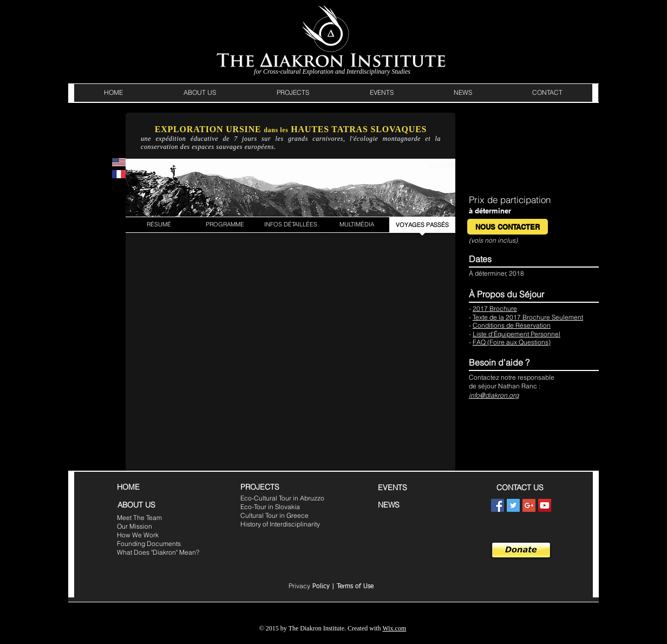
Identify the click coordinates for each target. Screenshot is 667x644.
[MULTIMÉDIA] (357, 225)
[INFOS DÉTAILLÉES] (291, 225)
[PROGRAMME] (225, 225)
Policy (309, 587)
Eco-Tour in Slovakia (270, 507)
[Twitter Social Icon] (513, 505)
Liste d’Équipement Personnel (516, 334)
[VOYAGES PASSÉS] (422, 225)
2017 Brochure (495, 308)
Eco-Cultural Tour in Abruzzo (282, 498)
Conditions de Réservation (512, 325)
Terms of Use (355, 587)
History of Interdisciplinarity (280, 524)
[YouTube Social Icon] (545, 505)
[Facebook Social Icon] (498, 505)
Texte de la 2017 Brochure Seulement (528, 317)
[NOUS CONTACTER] (508, 227)
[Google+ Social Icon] (529, 505)
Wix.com (394, 628)
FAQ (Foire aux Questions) (512, 342)
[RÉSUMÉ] (159, 225)
